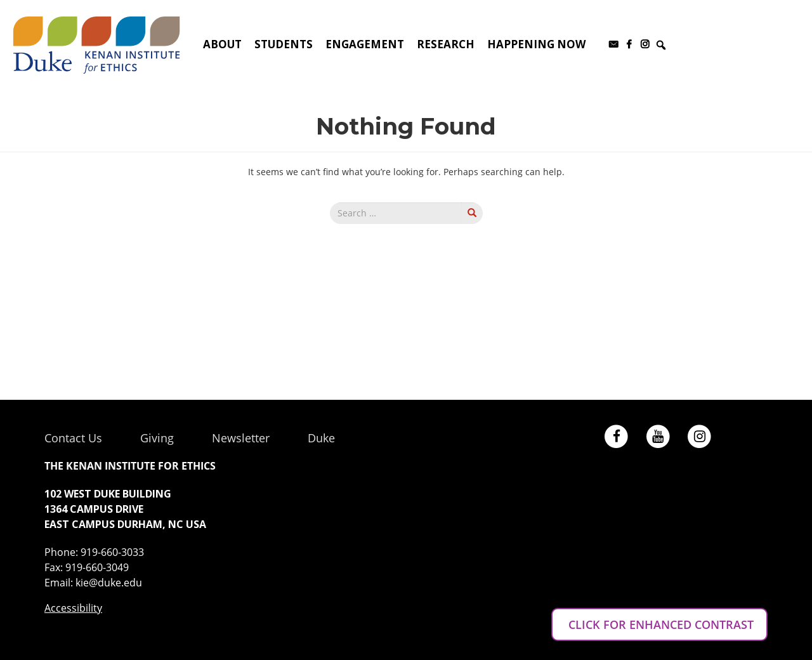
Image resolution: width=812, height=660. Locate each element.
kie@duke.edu (109, 583)
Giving (157, 438)
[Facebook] (629, 44)
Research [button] (446, 44)
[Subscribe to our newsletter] (613, 44)
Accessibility (73, 608)
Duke (321, 438)
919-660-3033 (112, 552)
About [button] (222, 44)
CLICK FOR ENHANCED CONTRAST (659, 624)
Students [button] (284, 44)
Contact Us (73, 438)
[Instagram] (645, 44)
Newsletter (241, 438)
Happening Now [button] (536, 44)
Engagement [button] (365, 44)
